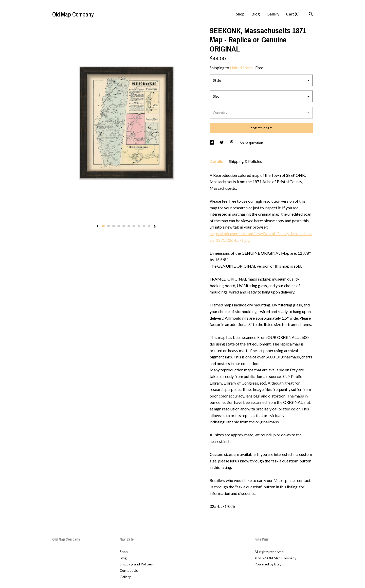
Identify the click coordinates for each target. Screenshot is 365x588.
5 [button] (124, 226)
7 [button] (134, 226)
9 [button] (144, 226)
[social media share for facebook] (212, 143)
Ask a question (251, 143)
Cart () (293, 14)
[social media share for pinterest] (232, 143)
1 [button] (103, 226)
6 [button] (129, 226)
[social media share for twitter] (222, 143)
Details (217, 161)
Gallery (273, 14)
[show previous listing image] (98, 227)
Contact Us (129, 570)
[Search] (311, 15)
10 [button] (149, 226)
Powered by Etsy (268, 564)
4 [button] (119, 226)
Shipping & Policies (245, 161)
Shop (240, 14)
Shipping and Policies (136, 564)
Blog (256, 14)
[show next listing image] (155, 227)
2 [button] (108, 226)
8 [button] (139, 226)
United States (242, 68)
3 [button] (114, 226)
